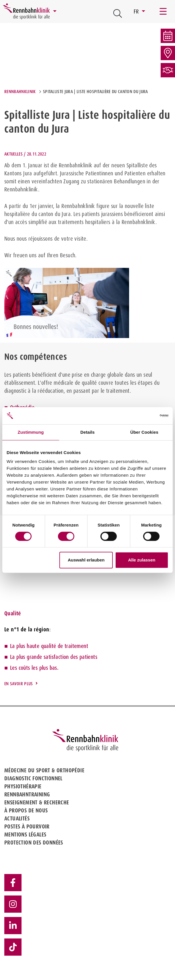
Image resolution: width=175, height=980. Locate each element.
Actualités (17, 818)
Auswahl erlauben (86, 560)
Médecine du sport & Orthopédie (44, 770)
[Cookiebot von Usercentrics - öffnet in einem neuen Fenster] (143, 416)
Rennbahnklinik (20, 92)
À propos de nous (26, 810)
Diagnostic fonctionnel (33, 778)
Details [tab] (87, 432)
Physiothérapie (23, 786)
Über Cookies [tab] (144, 432)
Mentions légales (25, 834)
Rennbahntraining (27, 794)
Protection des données (34, 842)
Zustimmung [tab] (31, 432)
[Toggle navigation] (164, 11)
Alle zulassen (142, 560)
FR (137, 11)
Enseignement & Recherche (37, 802)
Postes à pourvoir (27, 826)
